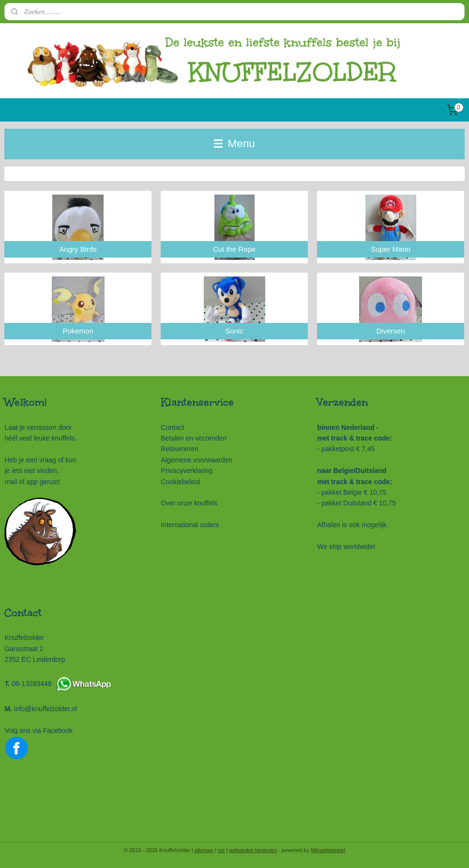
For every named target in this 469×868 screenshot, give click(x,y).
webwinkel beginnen (253, 850)
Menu (234, 144)
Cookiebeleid (180, 482)
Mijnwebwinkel (328, 850)
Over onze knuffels (189, 503)
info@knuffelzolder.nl (45, 709)
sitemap (204, 850)
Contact (172, 427)
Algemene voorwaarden (197, 460)
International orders (190, 525)
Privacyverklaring (186, 471)
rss (221, 850)
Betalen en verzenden (194, 438)
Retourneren (180, 449)
